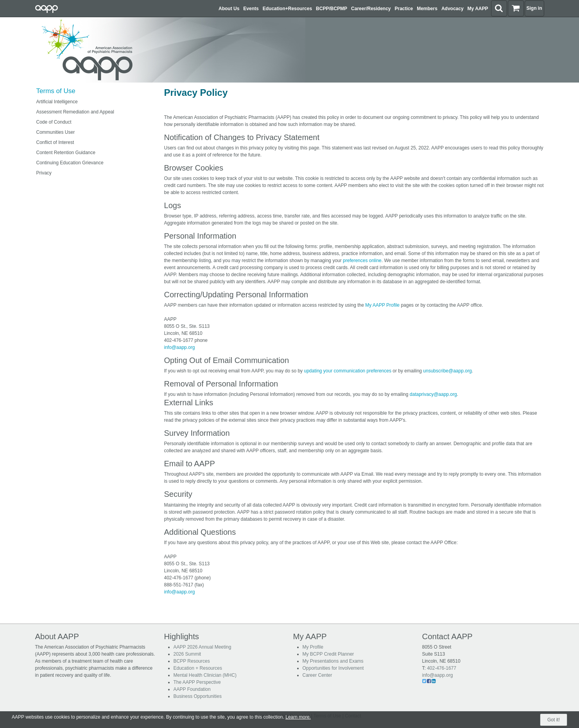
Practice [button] (404, 9)
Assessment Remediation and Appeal (75, 112)
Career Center (317, 675)
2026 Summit (187, 654)
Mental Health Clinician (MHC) (205, 675)
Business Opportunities (198, 696)
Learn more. (298, 717)
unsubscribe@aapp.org (447, 371)
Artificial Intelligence (57, 102)
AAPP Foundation (192, 689)
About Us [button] (229, 9)
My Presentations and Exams (333, 661)
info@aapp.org (180, 347)
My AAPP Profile (382, 305)
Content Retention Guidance (66, 153)
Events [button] (251, 9)
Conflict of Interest (55, 142)
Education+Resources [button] (287, 9)
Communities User (56, 132)
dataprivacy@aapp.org (433, 394)
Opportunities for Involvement (333, 668)
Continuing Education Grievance (70, 163)
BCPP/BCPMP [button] (332, 9)
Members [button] (427, 9)
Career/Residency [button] (371, 9)
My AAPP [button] (478, 9)
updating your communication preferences (347, 371)
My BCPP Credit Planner (328, 654)
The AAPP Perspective (197, 682)
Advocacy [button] (453, 9)
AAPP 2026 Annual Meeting (203, 647)
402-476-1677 (442, 668)
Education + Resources (198, 668)
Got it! (554, 720)
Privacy (44, 173)
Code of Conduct (54, 122)
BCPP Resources (192, 661)
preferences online (362, 261)
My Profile (313, 647)
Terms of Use (56, 91)
